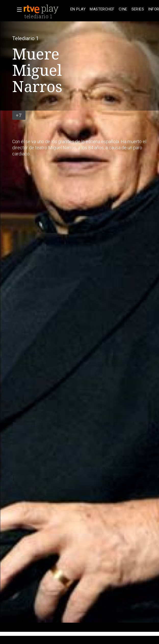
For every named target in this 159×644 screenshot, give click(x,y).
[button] (18, 10)
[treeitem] (78, 9)
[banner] (46, 9)
